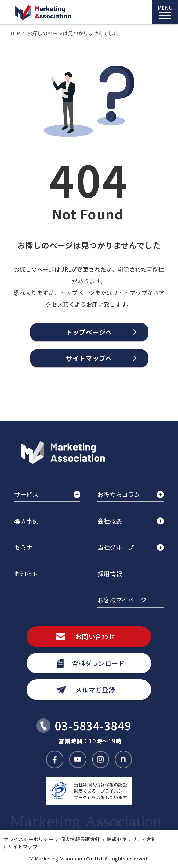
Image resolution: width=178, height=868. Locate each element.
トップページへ (89, 332)
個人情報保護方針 (80, 839)
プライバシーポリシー (28, 839)
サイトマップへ (89, 358)
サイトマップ (23, 846)
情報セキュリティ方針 (132, 839)
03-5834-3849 (93, 725)
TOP (15, 33)
